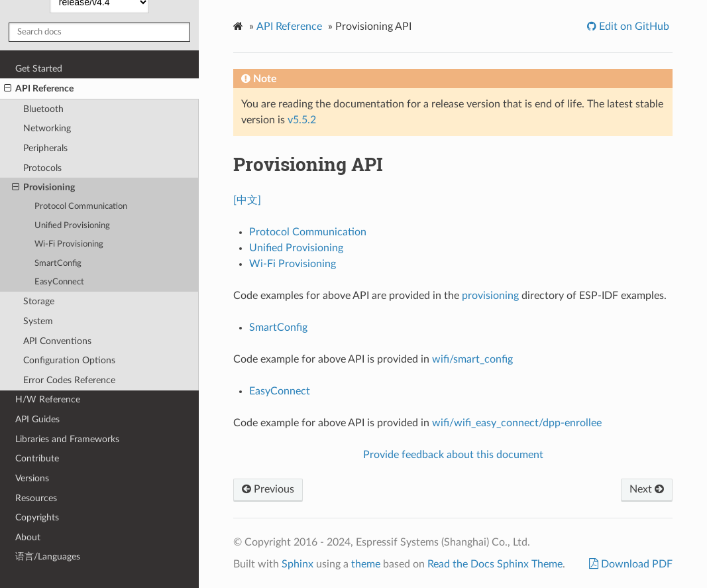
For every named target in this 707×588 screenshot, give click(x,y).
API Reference (39, 89)
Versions (32, 478)
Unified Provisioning (72, 226)
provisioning (490, 296)
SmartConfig (58, 264)
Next (647, 489)
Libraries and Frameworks (67, 439)
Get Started (39, 69)
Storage (39, 301)
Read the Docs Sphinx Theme (495, 564)
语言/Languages (48, 557)
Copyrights (37, 517)
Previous (268, 489)
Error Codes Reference (69, 380)
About (28, 537)
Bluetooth (43, 109)
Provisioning (43, 188)
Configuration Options (69, 360)
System (38, 321)
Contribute (37, 458)
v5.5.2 (302, 120)
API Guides (37, 419)
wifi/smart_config (472, 359)
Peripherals (45, 148)
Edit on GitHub (633, 27)
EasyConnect (59, 282)
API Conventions (57, 341)
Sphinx (298, 564)
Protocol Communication (81, 206)
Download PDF (635, 564)
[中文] (247, 200)
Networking (47, 128)
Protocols (42, 168)
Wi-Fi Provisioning (69, 244)
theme (366, 564)
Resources (36, 498)
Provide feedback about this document (453, 455)
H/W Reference (48, 399)
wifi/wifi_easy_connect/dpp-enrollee (517, 423)
